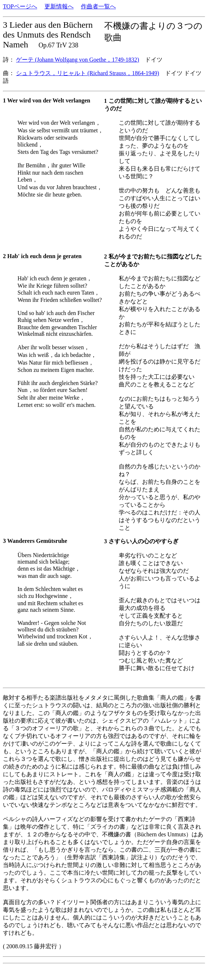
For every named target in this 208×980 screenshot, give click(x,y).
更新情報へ (59, 6)
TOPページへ (20, 6)
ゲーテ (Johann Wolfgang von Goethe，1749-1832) (78, 60)
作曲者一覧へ (98, 6)
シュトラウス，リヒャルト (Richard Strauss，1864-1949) (88, 73)
